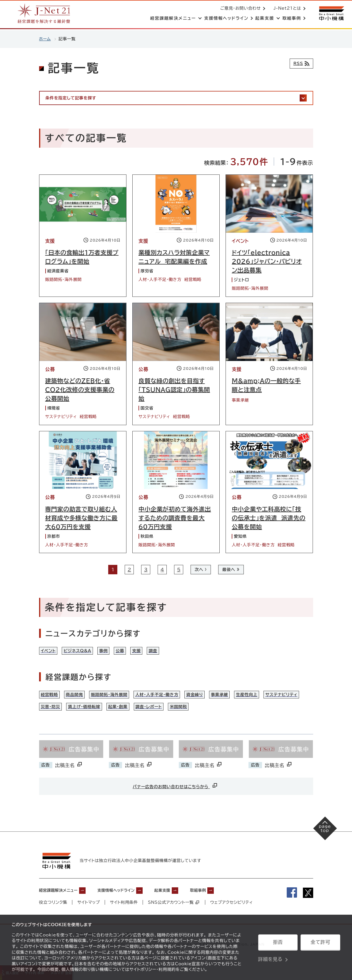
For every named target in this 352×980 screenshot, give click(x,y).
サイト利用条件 (124, 914)
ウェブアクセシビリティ (232, 914)
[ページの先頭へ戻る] (323, 842)
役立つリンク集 (53, 914)
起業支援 (184, 902)
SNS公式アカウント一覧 (174, 914)
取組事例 (225, 902)
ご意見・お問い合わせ (239, 9)
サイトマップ (89, 914)
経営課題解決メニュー (63, 902)
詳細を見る (270, 958)
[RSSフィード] (300, 64)
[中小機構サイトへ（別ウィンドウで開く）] (331, 14)
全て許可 (320, 943)
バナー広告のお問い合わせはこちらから (175, 797)
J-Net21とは (286, 9)
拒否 (278, 943)
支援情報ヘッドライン (131, 902)
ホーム (45, 39)
